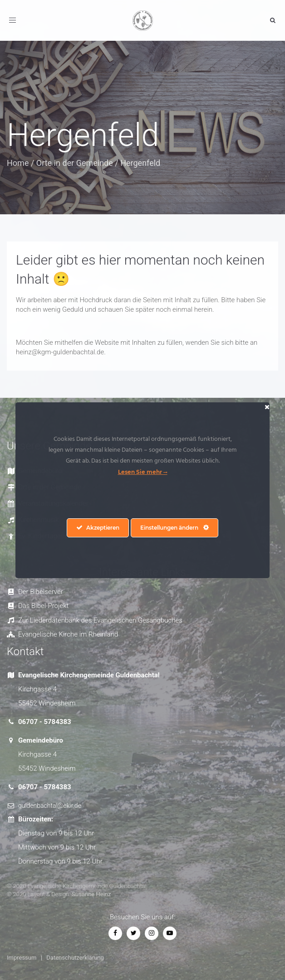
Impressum (22, 958)
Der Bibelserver (41, 592)
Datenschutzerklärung (75, 958)
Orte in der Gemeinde (75, 163)
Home (18, 163)
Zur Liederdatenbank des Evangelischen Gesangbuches (100, 620)
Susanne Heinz (91, 894)
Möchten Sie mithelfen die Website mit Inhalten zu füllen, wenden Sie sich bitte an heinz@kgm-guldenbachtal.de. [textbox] (137, 347)
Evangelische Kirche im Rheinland (68, 634)
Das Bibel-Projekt (43, 606)
